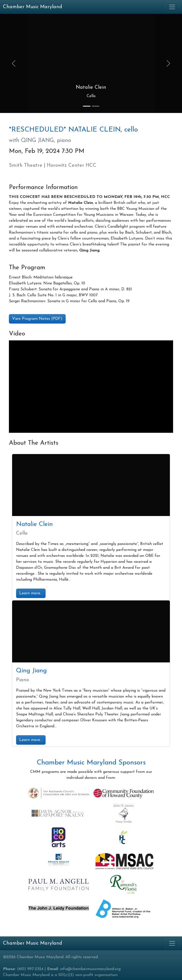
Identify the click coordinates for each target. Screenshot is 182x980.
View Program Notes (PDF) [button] (37, 319)
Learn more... (31, 593)
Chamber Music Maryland (33, 943)
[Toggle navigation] (172, 7)
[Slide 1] (87, 106)
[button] (14, 63)
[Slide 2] (96, 106)
